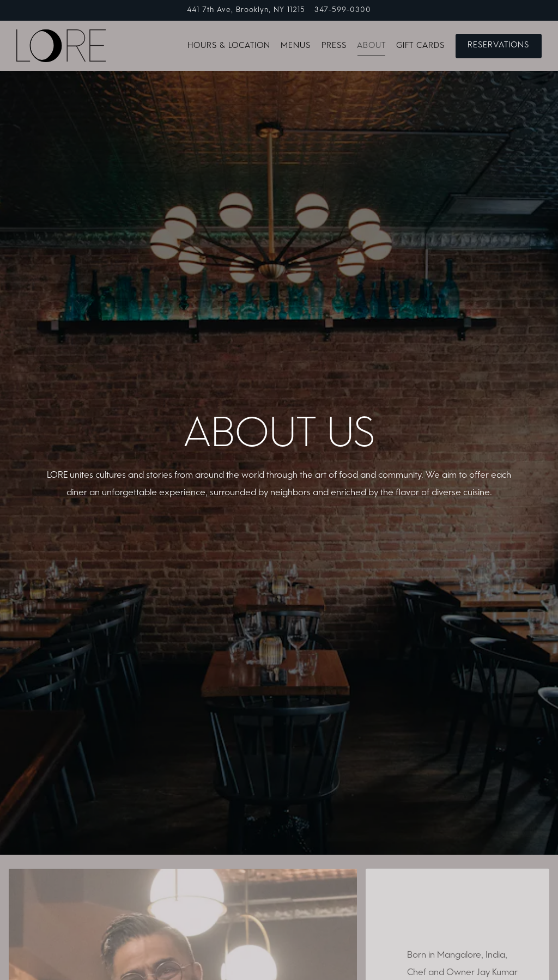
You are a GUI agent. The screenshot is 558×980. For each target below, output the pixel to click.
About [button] (371, 46)
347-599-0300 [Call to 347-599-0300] (343, 10)
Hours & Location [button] (229, 46)
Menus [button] (296, 46)
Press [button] (334, 46)
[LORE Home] (61, 46)
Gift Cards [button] (420, 46)
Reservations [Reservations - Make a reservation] (498, 45)
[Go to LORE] (246, 10)
